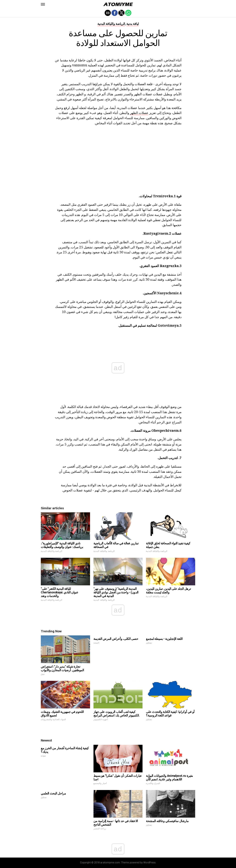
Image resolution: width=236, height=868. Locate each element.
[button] (43, 4)
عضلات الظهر (139, 113)
